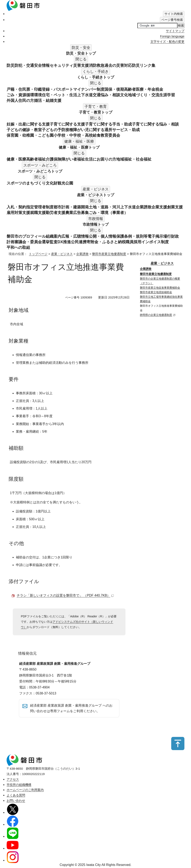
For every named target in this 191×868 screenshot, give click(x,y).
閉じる (81, 59)
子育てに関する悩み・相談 (155, 124)
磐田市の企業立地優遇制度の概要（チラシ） (160, 281)
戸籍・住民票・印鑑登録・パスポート (40, 89)
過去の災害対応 (118, 65)
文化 (124, 95)
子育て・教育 (96, 112)
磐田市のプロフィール (26, 236)
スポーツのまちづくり (26, 183)
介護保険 (54, 159)
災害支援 (81, 65)
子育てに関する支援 (67, 124)
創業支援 (175, 207)
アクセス (13, 780)
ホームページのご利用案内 (25, 791)
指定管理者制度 (40, 207)
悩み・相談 (110, 95)
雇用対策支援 (18, 213)
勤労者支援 (56, 213)
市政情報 (96, 224)
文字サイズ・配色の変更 (167, 42)
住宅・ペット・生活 (59, 95)
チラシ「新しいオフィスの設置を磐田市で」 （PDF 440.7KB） (65, 595)
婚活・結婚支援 (48, 100)
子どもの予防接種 (57, 130)
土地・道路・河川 (104, 207)
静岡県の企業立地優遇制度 (158, 315)
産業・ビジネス (96, 195)
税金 (159, 89)
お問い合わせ (16, 802)
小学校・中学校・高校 (73, 135)
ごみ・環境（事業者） (108, 213)
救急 (101, 65)
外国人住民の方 (20, 100)
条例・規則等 (136, 236)
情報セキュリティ (57, 65)
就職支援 (38, 213)
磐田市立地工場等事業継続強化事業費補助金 (161, 299)
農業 (69, 213)
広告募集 (81, 213)
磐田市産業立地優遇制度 (109, 254)
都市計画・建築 (67, 207)
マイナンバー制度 (89, 89)
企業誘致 (144, 207)
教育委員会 (110, 135)
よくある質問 (16, 796)
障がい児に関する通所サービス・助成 (106, 130)
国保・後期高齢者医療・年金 (130, 89)
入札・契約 (16, 207)
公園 (69, 183)
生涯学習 (167, 95)
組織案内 (54, 236)
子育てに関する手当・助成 (108, 124)
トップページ (38, 254)
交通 (97, 95)
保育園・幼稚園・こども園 (30, 135)
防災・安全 (81, 53)
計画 (11, 242)
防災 (11, 65)
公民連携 (79, 242)
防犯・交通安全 (28, 65)
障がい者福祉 (73, 159)
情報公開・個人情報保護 (103, 236)
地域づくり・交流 (144, 95)
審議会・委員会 (28, 242)
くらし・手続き (96, 77)
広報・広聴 (71, 236)
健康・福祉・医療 (79, 147)
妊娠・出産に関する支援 (28, 124)
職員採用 (134, 242)
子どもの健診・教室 (24, 130)
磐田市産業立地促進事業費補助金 (160, 288)
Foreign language (172, 36)
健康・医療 (16, 159)
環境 (38, 95)
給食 (97, 135)
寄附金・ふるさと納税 (106, 242)
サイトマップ (175, 31)
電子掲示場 (157, 236)
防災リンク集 (144, 65)
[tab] (174, 14)
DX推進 (64, 242)
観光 (61, 183)
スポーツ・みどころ (40, 171)
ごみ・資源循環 (20, 95)
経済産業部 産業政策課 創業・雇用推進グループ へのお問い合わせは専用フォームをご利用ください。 (71, 709)
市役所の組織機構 (19, 786)
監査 (54, 242)
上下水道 (85, 95)
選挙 (46, 242)
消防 (93, 65)
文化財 (52, 183)
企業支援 (159, 207)
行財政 (173, 236)
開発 (85, 207)
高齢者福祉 (36, 159)
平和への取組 (18, 247)
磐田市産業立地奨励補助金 (156, 292)
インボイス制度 (155, 242)
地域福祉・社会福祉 (134, 159)
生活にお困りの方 (101, 159)
